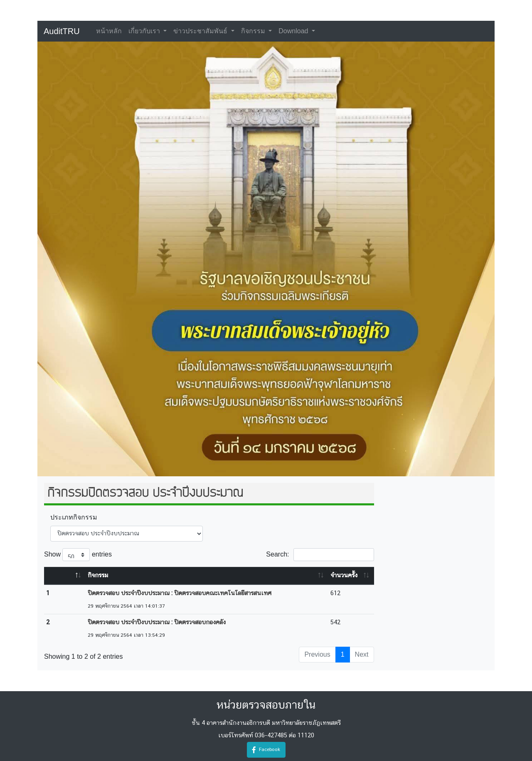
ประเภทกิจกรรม (74, 517)
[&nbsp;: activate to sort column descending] (65, 576)
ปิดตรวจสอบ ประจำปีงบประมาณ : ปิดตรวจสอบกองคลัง (157, 623)
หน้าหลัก (109, 31)
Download (294, 31)
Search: (320, 555)
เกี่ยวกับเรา (145, 31)
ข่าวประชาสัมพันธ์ (201, 31)
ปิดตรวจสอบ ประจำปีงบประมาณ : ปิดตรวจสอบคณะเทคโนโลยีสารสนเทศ (180, 594)
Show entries (78, 555)
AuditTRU (62, 31)
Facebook (266, 750)
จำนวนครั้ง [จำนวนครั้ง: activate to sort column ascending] (344, 576)
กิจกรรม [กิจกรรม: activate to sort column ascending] (98, 576)
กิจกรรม (254, 31)
